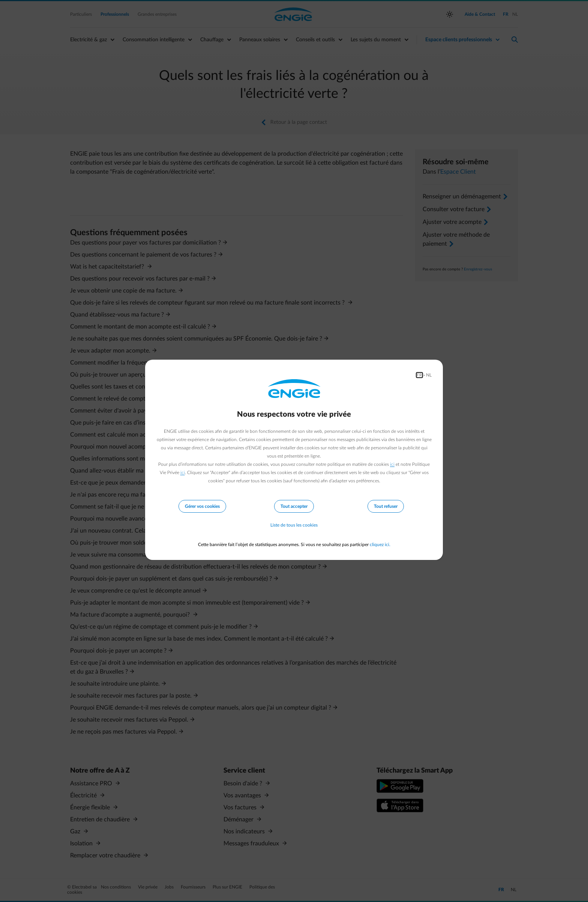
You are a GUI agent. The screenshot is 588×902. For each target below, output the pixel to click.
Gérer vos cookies (202, 506)
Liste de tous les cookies (294, 525)
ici (392, 464)
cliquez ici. (380, 545)
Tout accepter (294, 506)
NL (429, 375)
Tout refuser (386, 506)
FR (419, 375)
